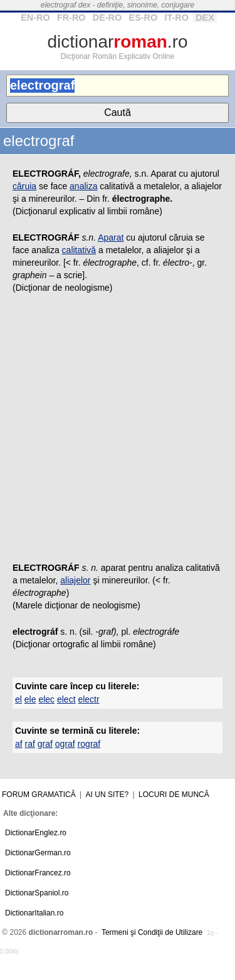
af (19, 744)
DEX (205, 18)
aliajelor (75, 580)
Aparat (111, 237)
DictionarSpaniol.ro (37, 893)
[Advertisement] (118, 431)
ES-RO (144, 18)
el (18, 699)
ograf (65, 744)
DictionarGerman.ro (38, 853)
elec (46, 699)
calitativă (79, 250)
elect (66, 699)
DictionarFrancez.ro (38, 873)
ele (30, 699)
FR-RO (71, 18)
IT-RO (176, 18)
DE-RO (107, 18)
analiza (83, 186)
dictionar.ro (117, 42)
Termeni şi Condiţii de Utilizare (152, 932)
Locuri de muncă (174, 795)
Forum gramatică (39, 795)
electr (88, 699)
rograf (89, 744)
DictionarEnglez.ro (36, 833)
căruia (24, 186)
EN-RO (35, 18)
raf (30, 744)
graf (45, 744)
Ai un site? (107, 795)
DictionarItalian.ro (34, 913)
